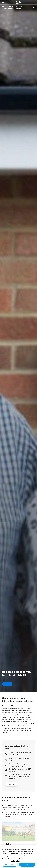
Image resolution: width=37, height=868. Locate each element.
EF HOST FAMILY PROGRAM (12, 7)
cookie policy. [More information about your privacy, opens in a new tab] (15, 861)
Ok (27, 864)
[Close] (35, 848)
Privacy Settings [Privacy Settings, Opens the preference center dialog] (10, 864)
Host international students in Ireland (12, 8)
